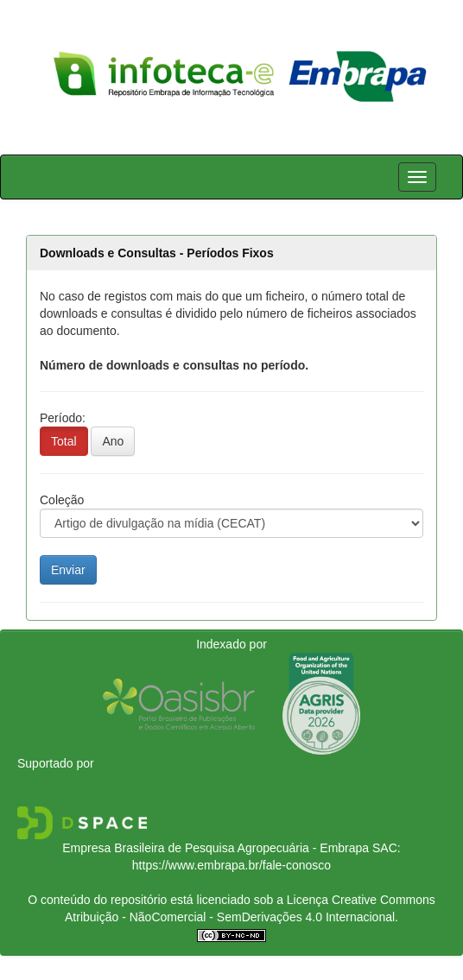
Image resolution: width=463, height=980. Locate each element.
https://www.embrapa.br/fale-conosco (231, 865)
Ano (113, 441)
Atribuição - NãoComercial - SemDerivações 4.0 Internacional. (231, 917)
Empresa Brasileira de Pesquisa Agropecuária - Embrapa (216, 848)
